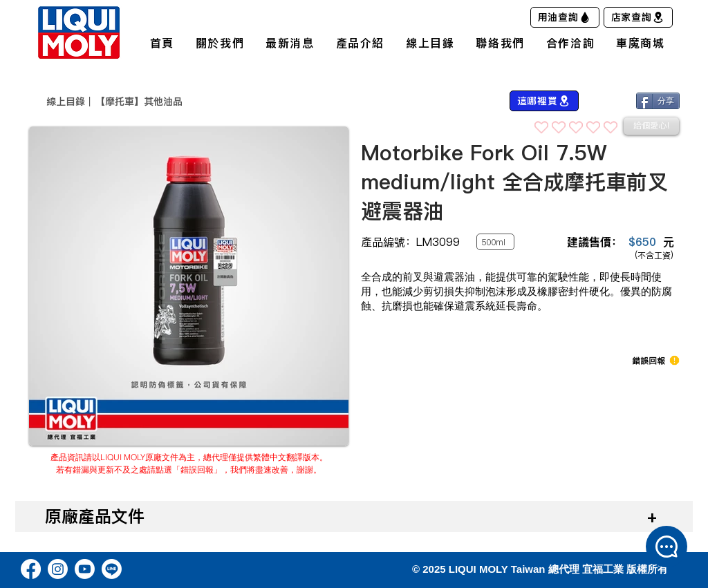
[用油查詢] (565, 17)
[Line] (112, 569)
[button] (649, 361)
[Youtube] (85, 569)
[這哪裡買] (544, 101)
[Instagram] (58, 569)
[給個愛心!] (651, 126)
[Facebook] (31, 569)
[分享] (658, 101)
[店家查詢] (638, 17)
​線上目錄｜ (71, 102)
